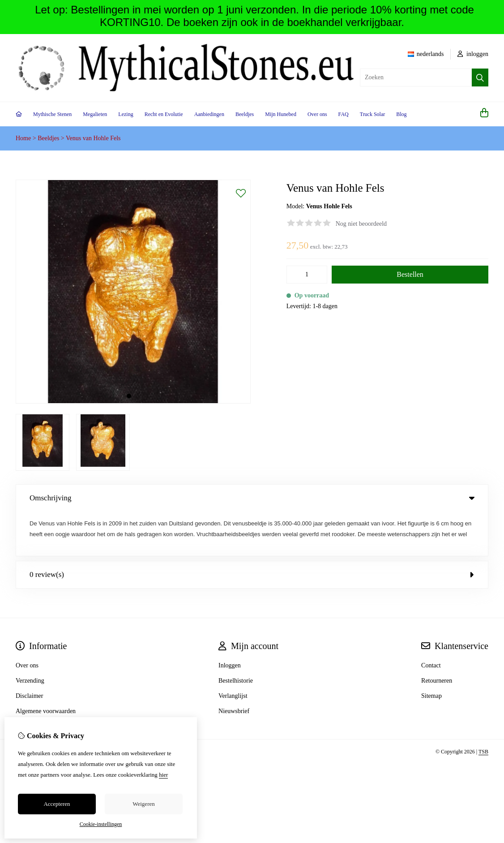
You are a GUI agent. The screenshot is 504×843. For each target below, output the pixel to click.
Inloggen (230, 621)
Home (23, 138)
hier (163, 775)
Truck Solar (373, 114)
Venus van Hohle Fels (93, 138)
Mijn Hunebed (281, 114)
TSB (483, 707)
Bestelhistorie (236, 636)
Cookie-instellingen (101, 824)
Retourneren (437, 636)
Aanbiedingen (209, 114)
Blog (401, 114)
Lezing (126, 114)
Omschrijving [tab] (252, 498)
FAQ (344, 114)
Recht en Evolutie (164, 114)
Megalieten (95, 114)
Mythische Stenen (52, 114)
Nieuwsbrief (234, 667)
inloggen (473, 54)
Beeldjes (245, 114)
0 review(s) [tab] (252, 530)
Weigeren (143, 804)
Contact (431, 621)
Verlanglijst (233, 652)
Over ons (317, 114)
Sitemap (431, 652)
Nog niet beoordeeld (361, 224)
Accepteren (57, 804)
